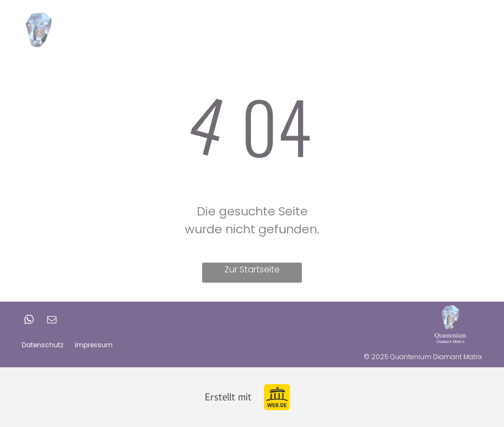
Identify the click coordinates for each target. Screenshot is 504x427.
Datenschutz (43, 345)
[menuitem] (210, 29)
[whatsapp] (29, 321)
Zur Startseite (252, 269)
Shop (439, 29)
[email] (51, 321)
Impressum (94, 345)
